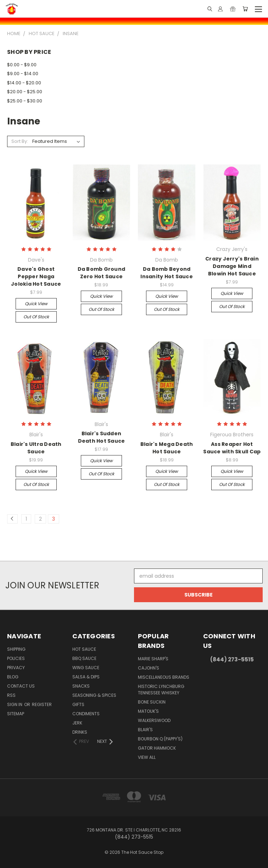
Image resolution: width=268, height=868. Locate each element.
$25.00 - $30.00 (25, 101)
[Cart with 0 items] (245, 9)
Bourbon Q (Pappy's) (160, 739)
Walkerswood (154, 720)
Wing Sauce (86, 668)
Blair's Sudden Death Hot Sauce (102, 437)
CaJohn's (149, 668)
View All (147, 757)
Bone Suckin (152, 702)
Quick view (36, 304)
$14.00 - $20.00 (24, 83)
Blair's (145, 730)
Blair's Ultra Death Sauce (36, 448)
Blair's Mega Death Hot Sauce (167, 448)
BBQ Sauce (84, 658)
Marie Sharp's (153, 659)
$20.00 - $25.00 (25, 92)
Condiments (86, 714)
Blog (13, 677)
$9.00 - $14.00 (23, 74)
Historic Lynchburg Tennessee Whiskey (161, 690)
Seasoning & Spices (94, 695)
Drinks (80, 732)
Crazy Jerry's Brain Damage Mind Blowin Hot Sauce (232, 266)
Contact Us (21, 686)
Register (42, 704)
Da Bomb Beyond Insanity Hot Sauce (167, 273)
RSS (11, 695)
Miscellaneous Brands (164, 677)
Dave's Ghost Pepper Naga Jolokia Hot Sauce (36, 276)
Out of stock (36, 317)
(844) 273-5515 (232, 659)
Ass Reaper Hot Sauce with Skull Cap (232, 448)
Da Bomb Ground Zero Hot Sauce (102, 273)
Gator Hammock (157, 748)
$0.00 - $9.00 (22, 65)
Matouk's (148, 711)
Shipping (16, 649)
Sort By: (20, 141)
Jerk (77, 723)
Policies (16, 658)
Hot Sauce (84, 649)
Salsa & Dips (86, 677)
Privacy (16, 668)
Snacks (81, 686)
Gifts (78, 704)
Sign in (15, 704)
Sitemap (16, 714)
